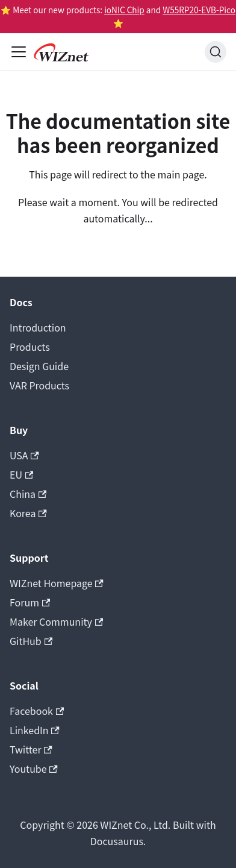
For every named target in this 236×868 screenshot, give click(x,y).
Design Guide (39, 366)
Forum (30, 602)
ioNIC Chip (124, 10)
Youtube (34, 769)
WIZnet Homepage (57, 583)
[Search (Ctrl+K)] (216, 52)
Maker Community (56, 621)
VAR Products (39, 385)
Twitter (31, 749)
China (28, 494)
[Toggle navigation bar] (19, 52)
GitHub (31, 641)
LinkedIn (35, 730)
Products (30, 347)
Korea (28, 513)
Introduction (38, 327)
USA (24, 455)
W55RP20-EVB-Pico (199, 10)
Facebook (37, 711)
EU (21, 474)
